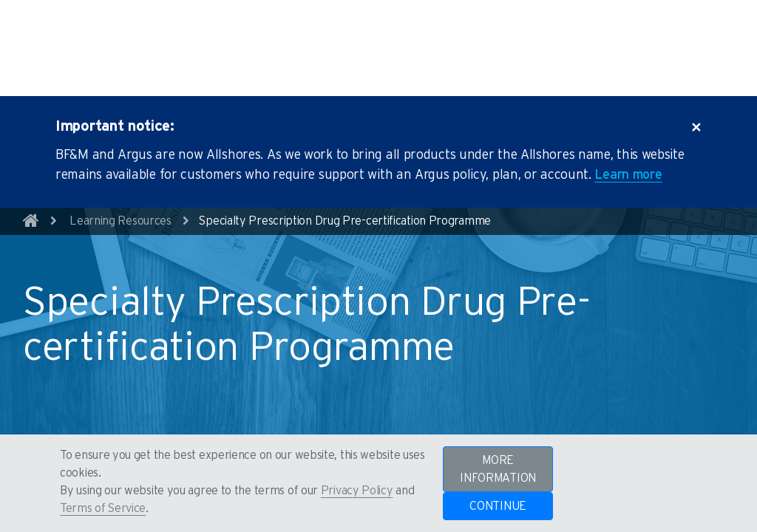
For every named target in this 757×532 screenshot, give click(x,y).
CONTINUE (498, 506)
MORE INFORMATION (498, 469)
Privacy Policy (357, 491)
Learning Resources (120, 180)
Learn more (628, 134)
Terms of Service (103, 508)
